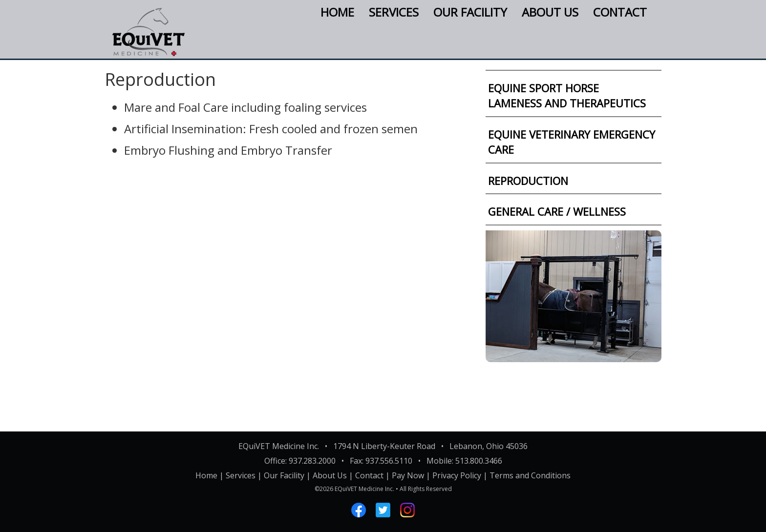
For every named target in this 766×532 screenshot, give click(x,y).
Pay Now (408, 475)
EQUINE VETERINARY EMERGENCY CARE (572, 142)
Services (394, 12)
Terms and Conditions (530, 475)
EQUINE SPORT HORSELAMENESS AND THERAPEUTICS (567, 95)
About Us (550, 12)
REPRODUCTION (528, 181)
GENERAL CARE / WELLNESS (557, 211)
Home (337, 12)
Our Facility (470, 12)
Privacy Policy (457, 475)
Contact (620, 12)
